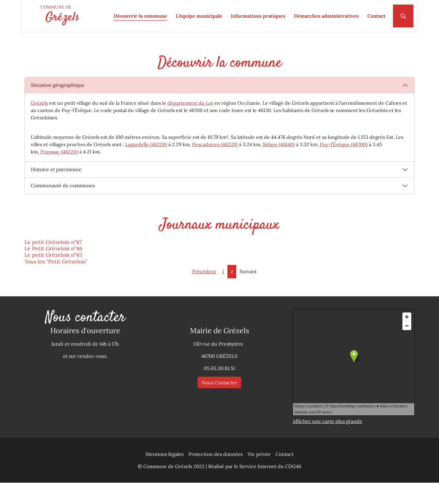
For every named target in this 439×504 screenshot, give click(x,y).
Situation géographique (58, 107)
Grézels (39, 124)
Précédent (204, 293)
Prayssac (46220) (59, 173)
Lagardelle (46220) (146, 166)
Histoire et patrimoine (56, 191)
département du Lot (190, 124)
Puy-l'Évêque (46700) (344, 166)
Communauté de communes (63, 207)
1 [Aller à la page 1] (223, 293)
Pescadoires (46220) (215, 166)
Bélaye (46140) (279, 166)
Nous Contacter (219, 404)
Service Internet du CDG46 (270, 488)
